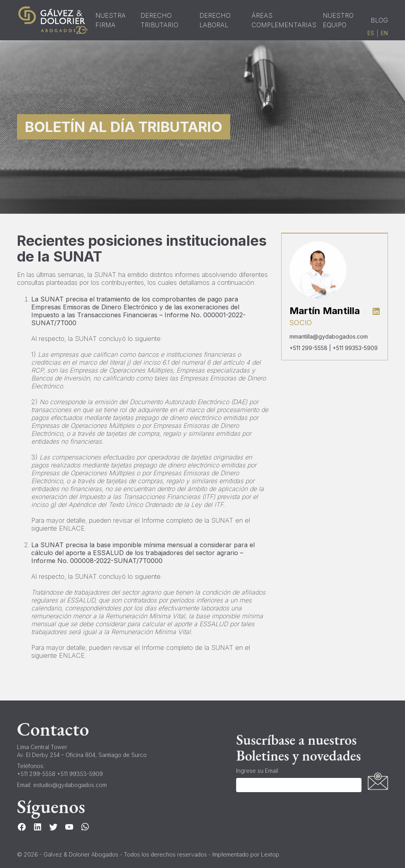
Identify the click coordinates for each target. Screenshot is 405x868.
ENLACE (72, 528)
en (384, 33)
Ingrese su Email (257, 771)
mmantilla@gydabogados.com (329, 336)
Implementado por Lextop (246, 854)
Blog (379, 20)
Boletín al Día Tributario (124, 127)
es (371, 33)
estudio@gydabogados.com (70, 785)
